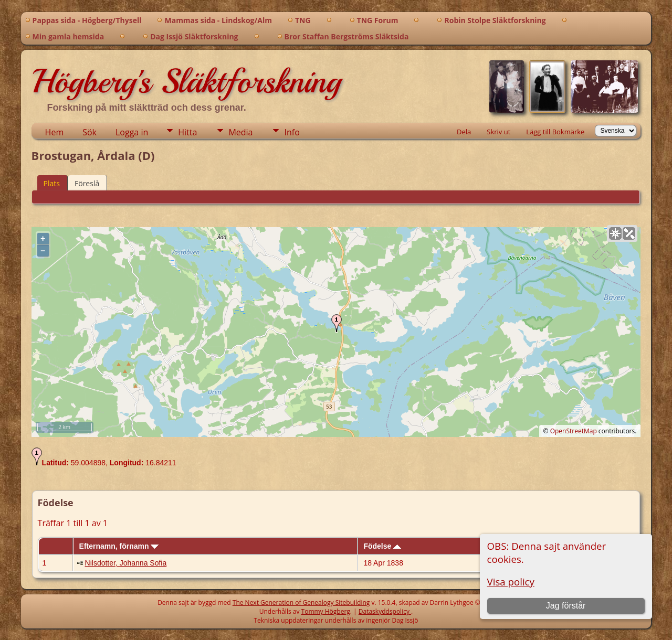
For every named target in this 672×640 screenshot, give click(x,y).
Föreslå (87, 183)
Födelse (382, 546)
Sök (90, 132)
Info (292, 132)
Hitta (187, 132)
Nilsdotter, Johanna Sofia (126, 563)
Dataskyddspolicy (385, 611)
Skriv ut (498, 132)
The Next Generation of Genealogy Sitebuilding (301, 602)
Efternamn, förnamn (119, 546)
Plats (52, 183)
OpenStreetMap (574, 431)
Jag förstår (566, 606)
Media (240, 132)
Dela (464, 132)
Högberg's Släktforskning (186, 81)
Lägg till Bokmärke (555, 132)
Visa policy (511, 582)
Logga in (132, 132)
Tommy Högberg (326, 611)
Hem (55, 132)
